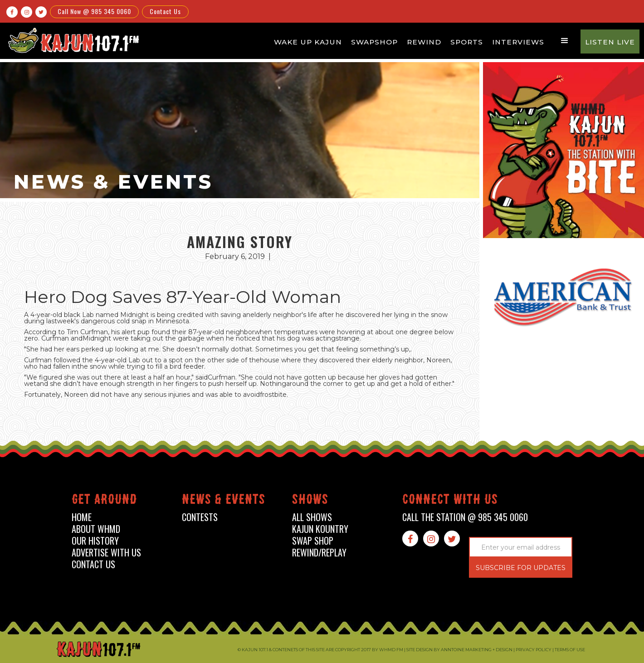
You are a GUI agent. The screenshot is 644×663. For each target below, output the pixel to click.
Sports (467, 42)
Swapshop (374, 42)
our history (95, 541)
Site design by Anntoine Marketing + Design (459, 650)
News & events (224, 501)
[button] (565, 41)
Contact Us (165, 11)
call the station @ (465, 517)
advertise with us (106, 553)
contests (200, 517)
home (82, 517)
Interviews (518, 42)
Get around (104, 501)
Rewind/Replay (319, 553)
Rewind (424, 42)
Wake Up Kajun (308, 42)
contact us (93, 564)
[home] (72, 40)
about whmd (96, 529)
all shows (312, 517)
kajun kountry (320, 529)
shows (310, 501)
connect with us (450, 501)
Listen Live (610, 42)
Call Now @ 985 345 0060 (94, 11)
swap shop (313, 541)
